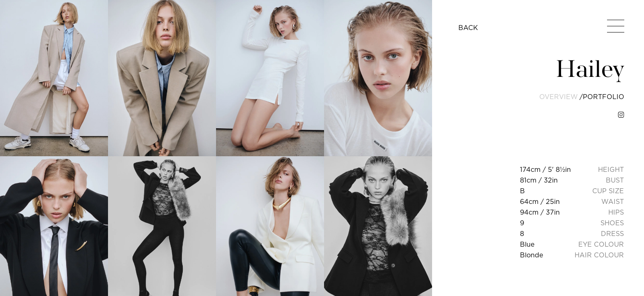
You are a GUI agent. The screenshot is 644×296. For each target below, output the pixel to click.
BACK (468, 28)
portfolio (604, 97)
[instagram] (621, 115)
